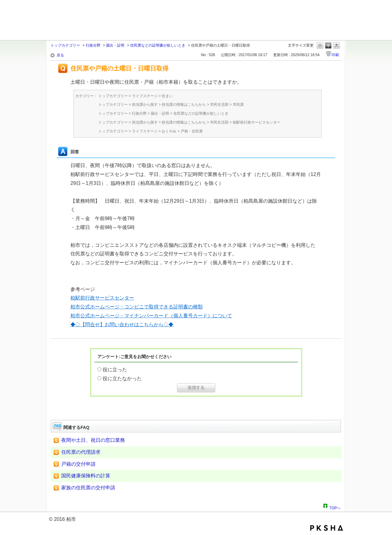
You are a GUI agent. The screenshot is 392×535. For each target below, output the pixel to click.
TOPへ (335, 507)
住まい (167, 96)
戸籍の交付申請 (78, 464)
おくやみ (169, 131)
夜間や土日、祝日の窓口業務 (93, 440)
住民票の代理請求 (81, 452)
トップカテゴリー (65, 45)
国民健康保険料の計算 (86, 476)
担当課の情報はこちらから (184, 105)
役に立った (115, 370)
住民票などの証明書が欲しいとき (158, 45)
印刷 (335, 55)
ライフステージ (145, 96)
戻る (60, 55)
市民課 (238, 105)
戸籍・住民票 (192, 131)
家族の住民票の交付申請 (88, 488)
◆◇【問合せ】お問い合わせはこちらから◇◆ (122, 325)
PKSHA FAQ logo (327, 528)
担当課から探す (145, 105)
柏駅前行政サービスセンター (257, 122)
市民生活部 (219, 105)
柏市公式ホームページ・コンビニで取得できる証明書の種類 (137, 307)
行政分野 (93, 45)
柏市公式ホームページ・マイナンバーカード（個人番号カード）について (151, 316)
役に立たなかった (122, 378)
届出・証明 (115, 45)
